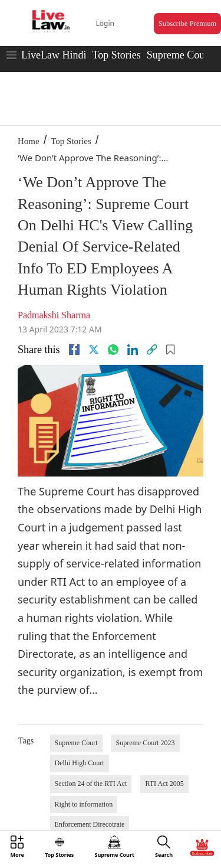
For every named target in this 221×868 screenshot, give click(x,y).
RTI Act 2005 (164, 784)
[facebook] (74, 350)
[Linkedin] (133, 350)
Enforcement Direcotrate (90, 824)
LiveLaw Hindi (54, 55)
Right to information (84, 804)
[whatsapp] (113, 350)
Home (29, 141)
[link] (152, 350)
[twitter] (94, 350)
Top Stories (116, 55)
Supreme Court (179, 55)
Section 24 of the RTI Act (91, 784)
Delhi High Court (80, 763)
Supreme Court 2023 (146, 743)
